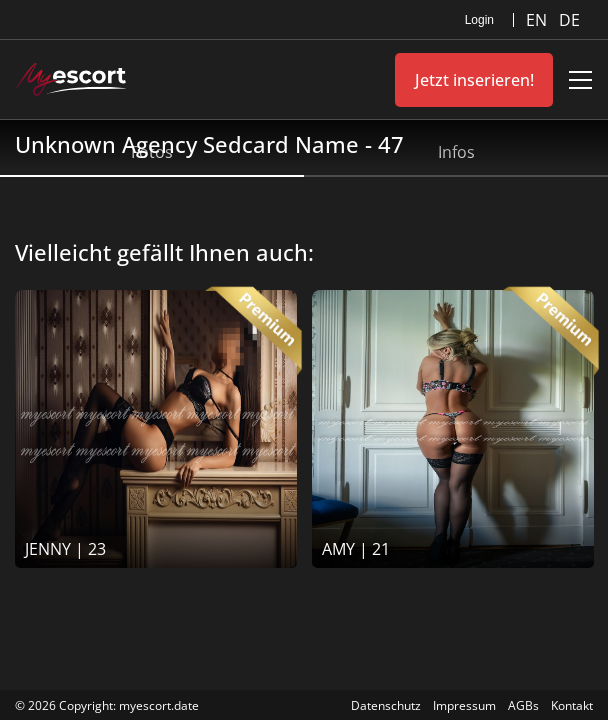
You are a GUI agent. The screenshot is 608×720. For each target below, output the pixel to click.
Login (479, 20)
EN (538, 20)
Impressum (464, 705)
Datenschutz (386, 705)
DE (569, 20)
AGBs (523, 705)
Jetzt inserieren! (474, 80)
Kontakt (572, 705)
